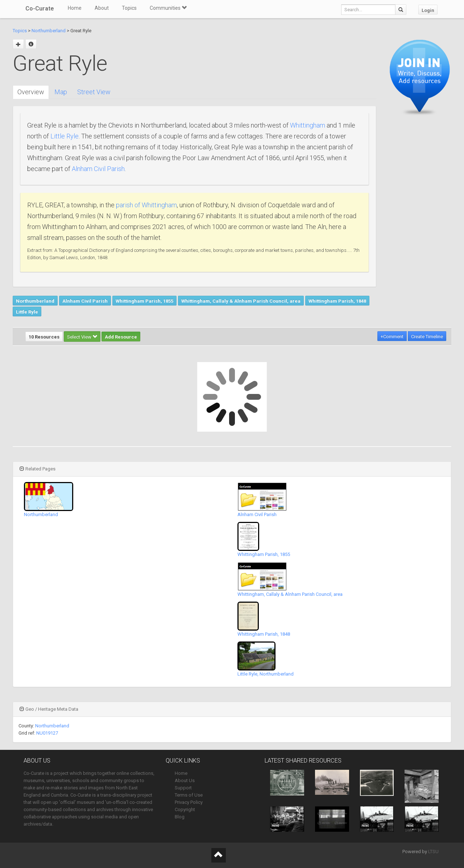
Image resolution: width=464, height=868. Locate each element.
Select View (82, 337)
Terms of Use (189, 795)
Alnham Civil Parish (98, 169)
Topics (129, 8)
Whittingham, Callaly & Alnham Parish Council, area (241, 301)
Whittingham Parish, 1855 (144, 301)
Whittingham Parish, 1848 (337, 301)
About (102, 8)
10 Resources (44, 337)
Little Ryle (65, 136)
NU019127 (47, 733)
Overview (31, 92)
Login (428, 10)
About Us (185, 780)
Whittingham (308, 125)
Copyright (185, 809)
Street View (94, 92)
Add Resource (121, 337)
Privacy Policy (189, 802)
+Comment (392, 337)
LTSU (433, 852)
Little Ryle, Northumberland (266, 674)
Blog (180, 817)
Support (183, 788)
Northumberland (49, 31)
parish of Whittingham (146, 205)
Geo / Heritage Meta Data (49, 709)
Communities (168, 8)
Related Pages (38, 469)
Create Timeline (427, 337)
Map (61, 92)
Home (75, 8)
